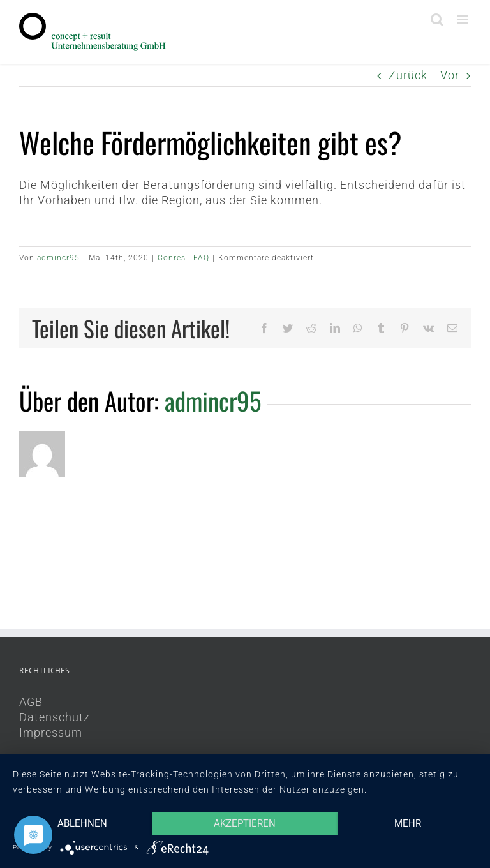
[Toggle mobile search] (437, 19)
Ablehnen (82, 823)
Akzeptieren (245, 823)
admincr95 (58, 258)
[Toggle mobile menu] (464, 19)
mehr (408, 823)
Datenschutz (55, 717)
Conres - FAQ (183, 258)
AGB (31, 702)
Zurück (408, 75)
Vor (450, 75)
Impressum (51, 732)
